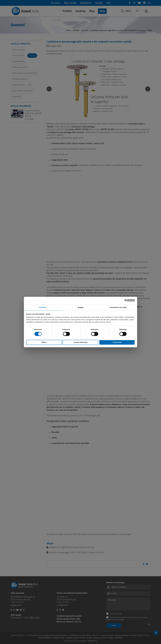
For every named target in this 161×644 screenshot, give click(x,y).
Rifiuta (44, 343)
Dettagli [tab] (81, 307)
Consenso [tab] (43, 307)
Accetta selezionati (80, 343)
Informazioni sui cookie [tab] (118, 307)
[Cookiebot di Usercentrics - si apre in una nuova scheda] (124, 300)
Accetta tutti (117, 343)
